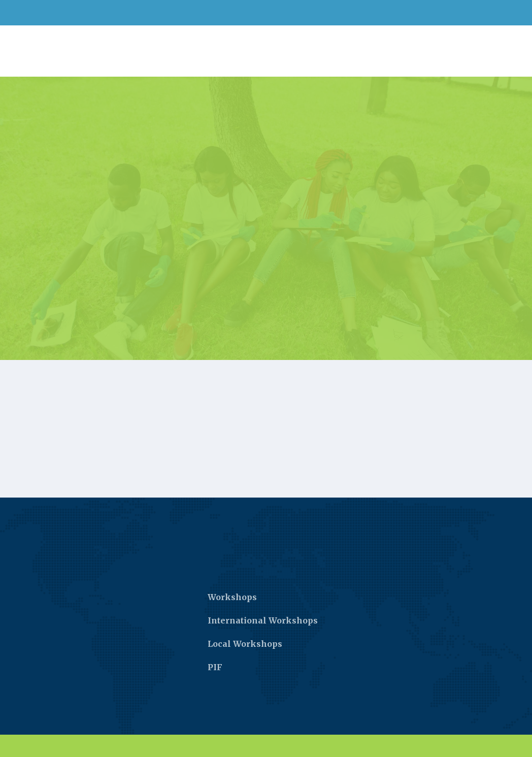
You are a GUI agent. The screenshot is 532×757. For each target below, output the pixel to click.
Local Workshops (245, 644)
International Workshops (263, 620)
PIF (215, 667)
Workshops (232, 597)
